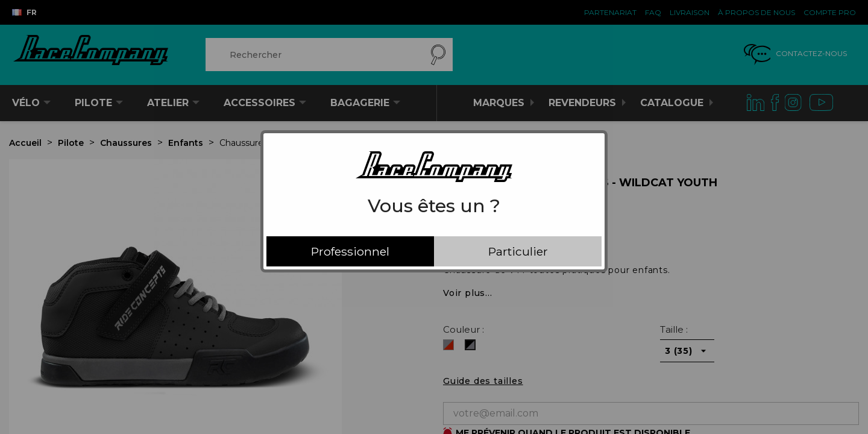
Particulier (518, 251)
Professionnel (350, 251)
